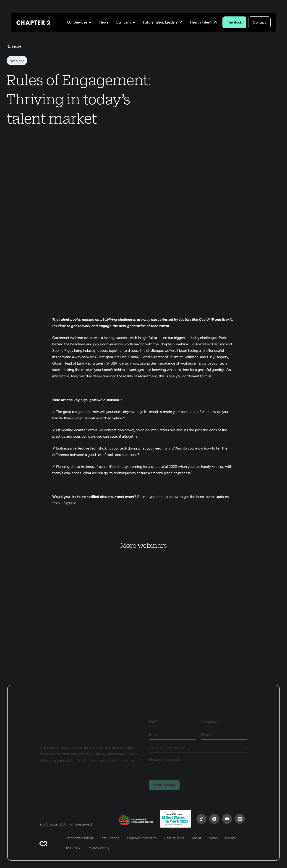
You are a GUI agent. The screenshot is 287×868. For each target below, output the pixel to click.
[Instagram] (214, 819)
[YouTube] (201, 819)
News (104, 22)
